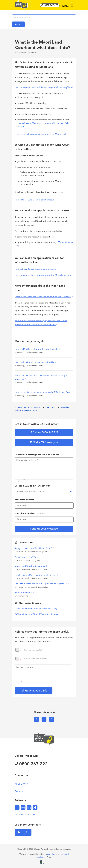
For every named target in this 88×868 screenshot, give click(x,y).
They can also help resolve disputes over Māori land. (41, 134)
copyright (52, 854)
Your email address (24, 500)
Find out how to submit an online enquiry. (35, 269)
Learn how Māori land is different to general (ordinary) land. (44, 87)
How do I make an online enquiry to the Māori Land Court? (44, 392)
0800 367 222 (50, 5)
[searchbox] (44, 17)
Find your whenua (24, 593)
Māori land (51, 407)
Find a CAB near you (44, 442)
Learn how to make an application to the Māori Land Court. (44, 275)
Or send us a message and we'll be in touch (37, 455)
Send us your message (44, 529)
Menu (68, 6)
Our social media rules (26, 814)
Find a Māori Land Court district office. (34, 200)
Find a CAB (22, 784)
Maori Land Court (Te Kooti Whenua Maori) (36, 609)
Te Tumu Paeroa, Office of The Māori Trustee (36, 614)
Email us (20, 791)
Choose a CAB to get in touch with (32, 486)
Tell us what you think (34, 691)
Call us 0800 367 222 (44, 432)
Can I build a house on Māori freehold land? (36, 362)
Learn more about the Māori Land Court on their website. (43, 297)
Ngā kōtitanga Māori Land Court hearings (35, 575)
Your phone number (30, 513)
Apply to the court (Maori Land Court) (34, 548)
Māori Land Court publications (30, 566)
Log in (23, 832)
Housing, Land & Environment (28, 407)
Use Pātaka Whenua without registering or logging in (41, 584)
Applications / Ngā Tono (27, 557)
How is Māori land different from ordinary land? (38, 349)
